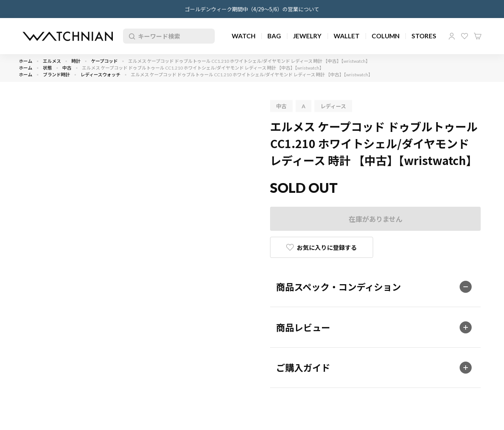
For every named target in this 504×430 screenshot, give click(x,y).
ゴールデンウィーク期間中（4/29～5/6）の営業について (252, 9)
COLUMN (386, 36)
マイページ (452, 36)
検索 (131, 36)
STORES (424, 36)
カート (478, 36)
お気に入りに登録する (327, 247)
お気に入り (465, 36)
